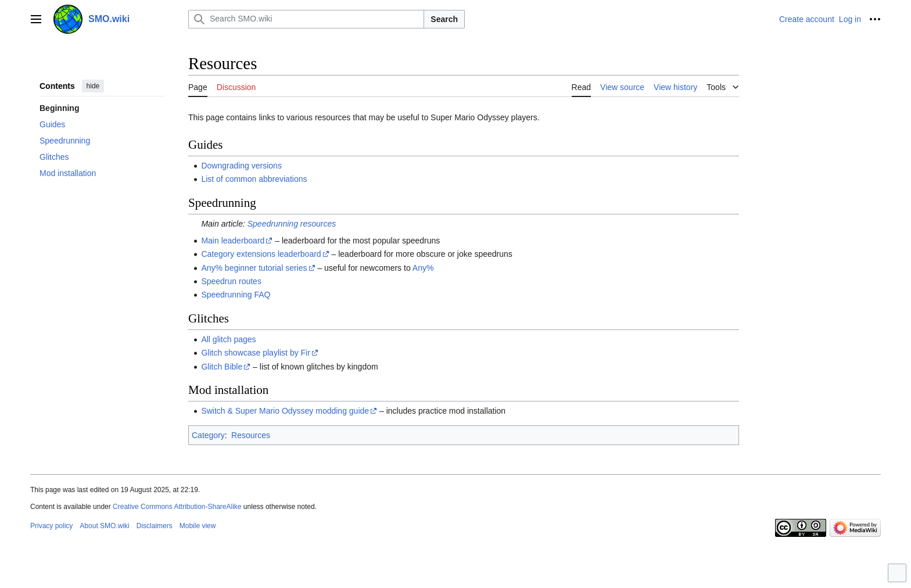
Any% (423, 268)
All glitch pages (228, 339)
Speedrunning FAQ (236, 295)
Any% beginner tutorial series (254, 268)
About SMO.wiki (104, 526)
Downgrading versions (241, 166)
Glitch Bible (222, 367)
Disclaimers (155, 526)
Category (208, 435)
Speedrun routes (231, 281)
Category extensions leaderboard (261, 254)
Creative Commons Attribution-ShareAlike (177, 507)
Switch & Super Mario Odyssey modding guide (285, 411)
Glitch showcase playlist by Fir (256, 353)
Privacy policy (51, 526)
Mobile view (198, 526)
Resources (251, 435)
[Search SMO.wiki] (306, 19)
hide (93, 86)
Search (444, 19)
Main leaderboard (233, 241)
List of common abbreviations (254, 179)
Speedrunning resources (292, 224)
